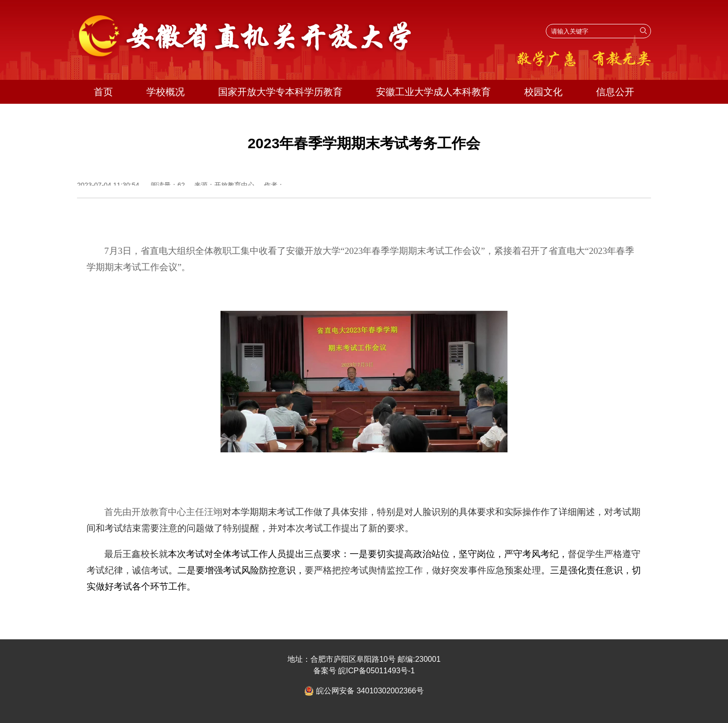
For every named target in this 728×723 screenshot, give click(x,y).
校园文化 (543, 92)
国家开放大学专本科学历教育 (280, 92)
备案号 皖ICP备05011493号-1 (364, 671)
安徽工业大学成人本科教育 (433, 92)
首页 (103, 92)
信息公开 (615, 92)
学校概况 (165, 92)
